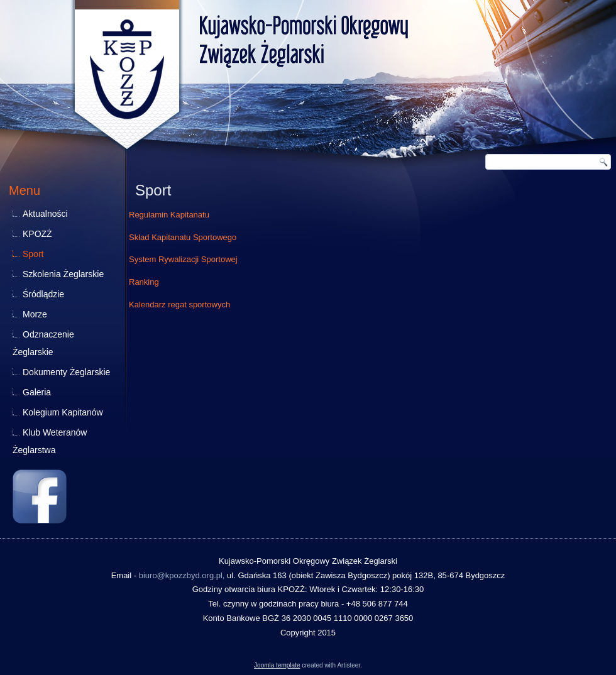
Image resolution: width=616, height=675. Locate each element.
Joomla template (277, 665)
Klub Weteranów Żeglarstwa (50, 441)
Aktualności (45, 214)
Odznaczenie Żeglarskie (43, 343)
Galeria (37, 392)
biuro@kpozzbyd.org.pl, (182, 575)
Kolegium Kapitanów (63, 412)
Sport (33, 254)
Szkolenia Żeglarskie (63, 274)
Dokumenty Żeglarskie (66, 372)
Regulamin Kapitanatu (169, 215)
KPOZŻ (37, 234)
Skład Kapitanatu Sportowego (183, 237)
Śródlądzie (43, 294)
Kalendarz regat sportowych (179, 305)
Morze (35, 314)
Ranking (144, 282)
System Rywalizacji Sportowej (183, 259)
